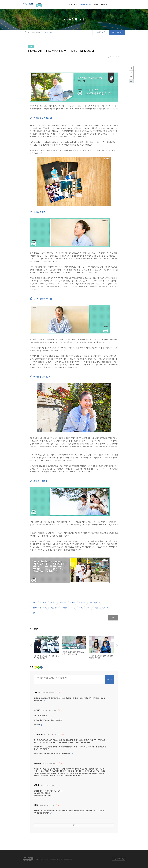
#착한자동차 (82, 603)
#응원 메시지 (55, 608)
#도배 (89, 608)
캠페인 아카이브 (117, 32)
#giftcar (72, 603)
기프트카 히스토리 (86, 4)
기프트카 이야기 (73, 4)
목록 (113, 618)
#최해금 (81, 608)
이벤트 (96, 4)
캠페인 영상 (101, 32)
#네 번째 (65, 608)
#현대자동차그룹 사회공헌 (39, 608)
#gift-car (63, 603)
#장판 (96, 608)
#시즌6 (34, 603)
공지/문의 (104, 4)
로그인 (109, 679)
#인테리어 (105, 608)
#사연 (73, 608)
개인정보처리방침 (119, 859)
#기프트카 (43, 603)
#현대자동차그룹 (95, 603)
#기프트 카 (53, 603)
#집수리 (34, 613)
